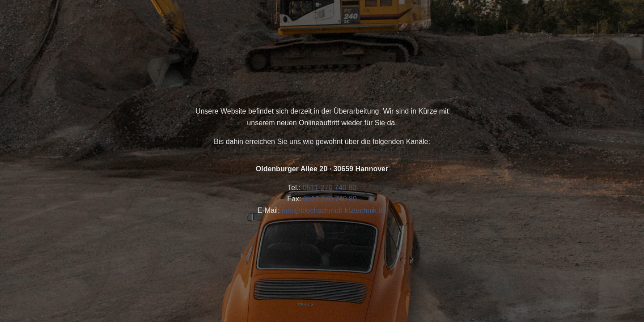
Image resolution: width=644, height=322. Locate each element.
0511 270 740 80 (330, 188)
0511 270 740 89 (330, 199)
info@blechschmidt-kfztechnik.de (334, 210)
